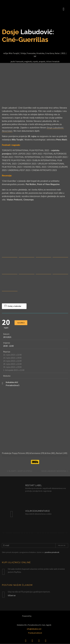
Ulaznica (21, 323)
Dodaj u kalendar (15, 306)
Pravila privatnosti (35, 633)
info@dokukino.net (34, 629)
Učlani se (12, 595)
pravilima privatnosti (52, 552)
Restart (40, 616)
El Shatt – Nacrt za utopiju (20, 471)
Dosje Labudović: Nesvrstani (54, 471)
